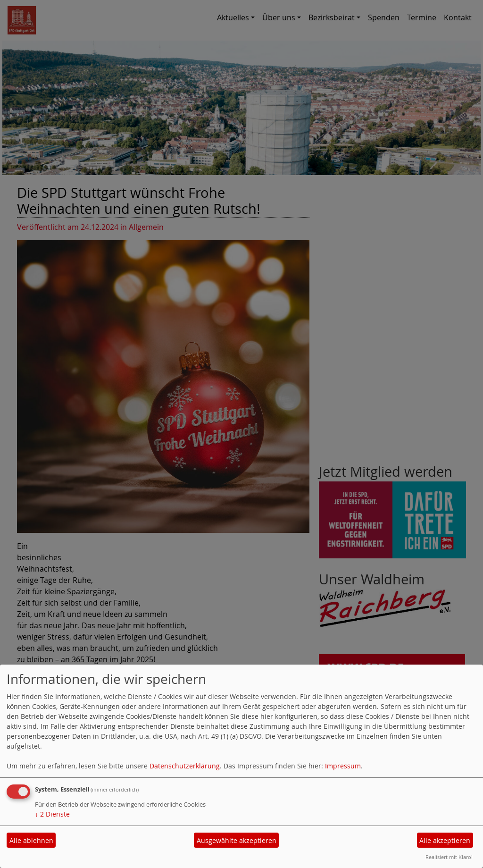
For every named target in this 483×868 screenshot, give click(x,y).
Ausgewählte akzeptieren (237, 840)
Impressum (343, 766)
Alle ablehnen (31, 840)
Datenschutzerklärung (185, 766)
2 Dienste (52, 814)
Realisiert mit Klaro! (449, 857)
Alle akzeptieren (445, 840)
